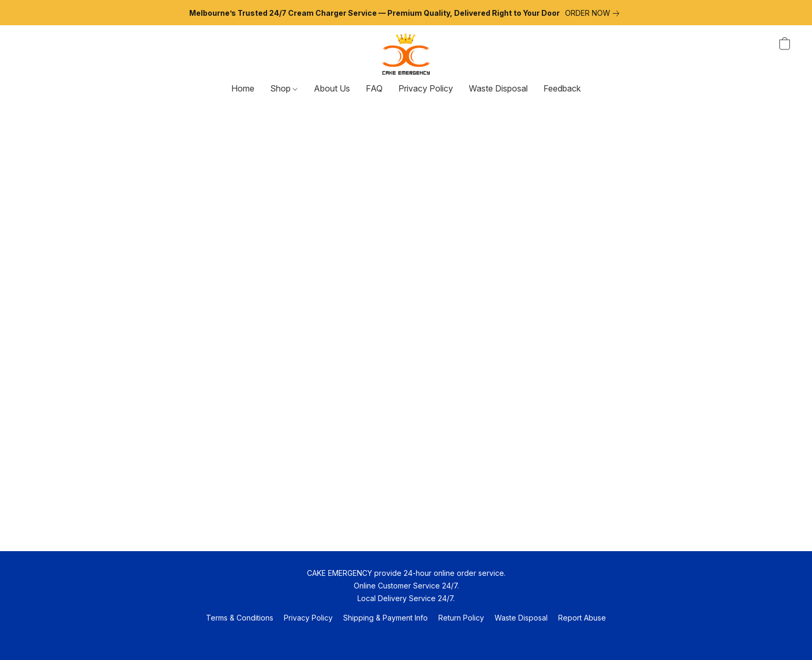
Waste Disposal (498, 88)
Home (243, 88)
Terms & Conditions (240, 618)
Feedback (562, 88)
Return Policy (461, 618)
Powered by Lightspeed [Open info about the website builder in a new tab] (406, 637)
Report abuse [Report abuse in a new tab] (582, 618)
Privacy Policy (426, 88)
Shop (284, 88)
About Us (332, 88)
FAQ (374, 88)
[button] (406, 54)
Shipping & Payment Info (386, 618)
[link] (594, 13)
